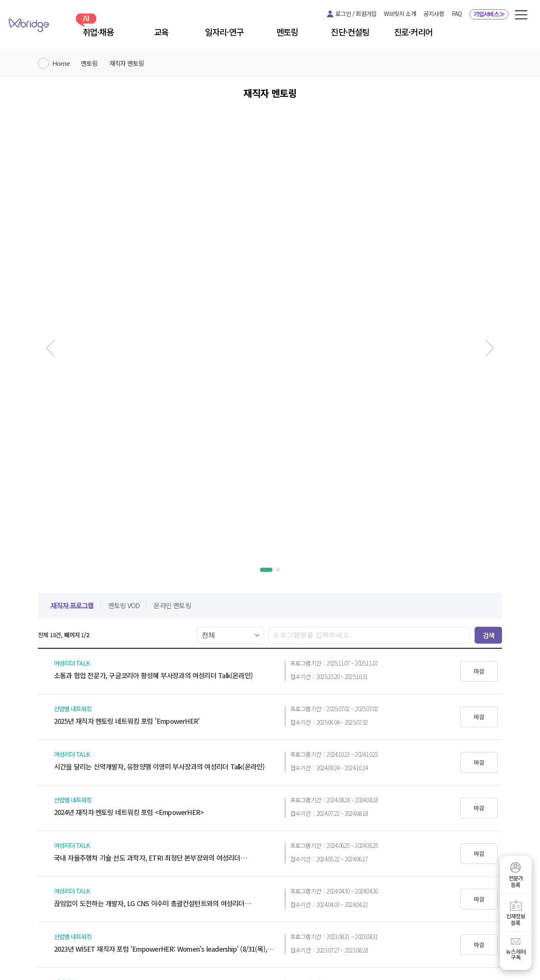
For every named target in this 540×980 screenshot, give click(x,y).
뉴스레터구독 (516, 954)
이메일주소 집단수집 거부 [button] (274, 918)
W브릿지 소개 (400, 14)
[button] (521, 15)
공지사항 (434, 14)
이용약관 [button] (175, 918)
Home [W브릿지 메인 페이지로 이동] (61, 63)
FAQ (457, 14)
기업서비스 (489, 14)
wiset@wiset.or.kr (460, 932)
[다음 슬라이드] (494, 181)
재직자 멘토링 (127, 63)
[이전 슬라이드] (46, 181)
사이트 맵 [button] (323, 918)
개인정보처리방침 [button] (215, 918)
